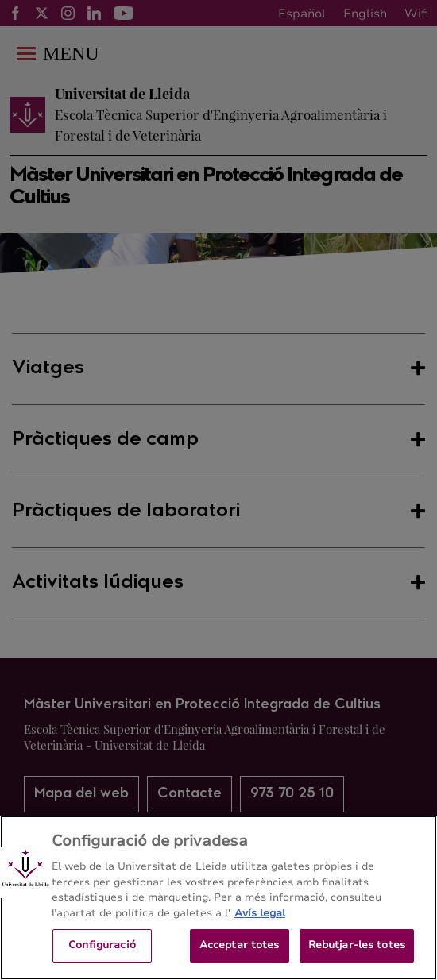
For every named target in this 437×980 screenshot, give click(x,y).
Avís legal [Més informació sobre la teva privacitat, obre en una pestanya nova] (260, 913)
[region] (218, 898)
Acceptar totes (240, 945)
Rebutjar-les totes (357, 945)
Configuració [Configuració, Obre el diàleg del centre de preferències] (102, 945)
